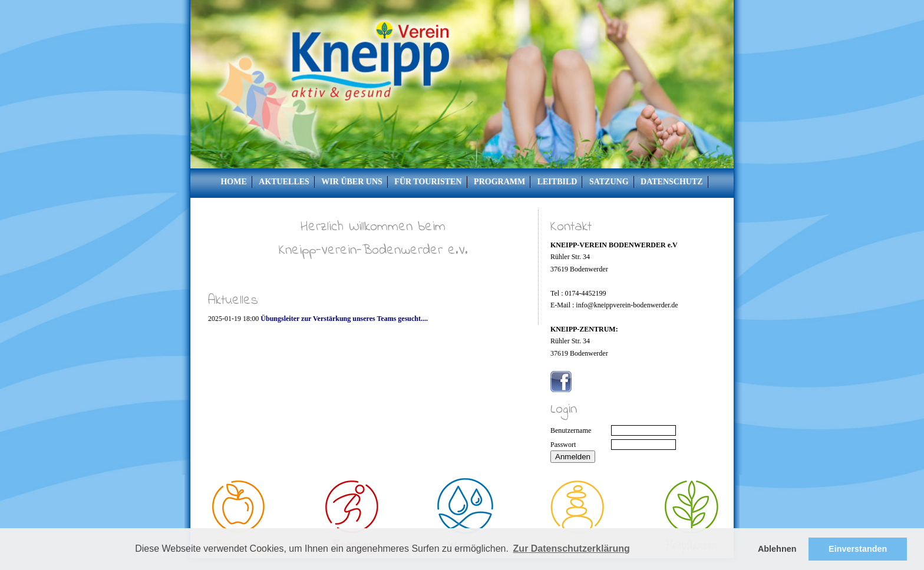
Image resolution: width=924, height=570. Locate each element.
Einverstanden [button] (858, 549)
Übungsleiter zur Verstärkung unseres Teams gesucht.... (344, 319)
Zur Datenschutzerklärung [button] (572, 549)
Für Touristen (428, 182)
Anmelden (573, 457)
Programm (499, 182)
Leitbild (557, 182)
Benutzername (571, 430)
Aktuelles (284, 182)
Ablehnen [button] (777, 549)
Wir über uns (352, 182)
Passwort (563, 445)
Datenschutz (672, 182)
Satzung (609, 182)
